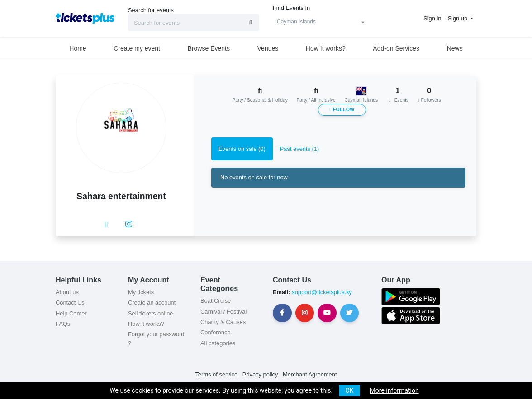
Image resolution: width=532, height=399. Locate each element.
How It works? (326, 48)
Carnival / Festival (223, 312)
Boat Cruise (216, 301)
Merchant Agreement (310, 374)
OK (349, 390)
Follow (342, 110)
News (455, 48)
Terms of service (217, 374)
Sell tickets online (150, 313)
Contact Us (70, 303)
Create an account (152, 303)
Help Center (71, 313)
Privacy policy (260, 374)
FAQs (63, 324)
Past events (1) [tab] (300, 149)
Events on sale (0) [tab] (242, 149)
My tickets (141, 292)
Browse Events (209, 48)
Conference (216, 332)
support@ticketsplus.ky (321, 292)
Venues (268, 48)
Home (78, 48)
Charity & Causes (223, 322)
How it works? (146, 324)
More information (394, 390)
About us (67, 292)
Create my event (137, 48)
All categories (218, 343)
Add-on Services (396, 48)
